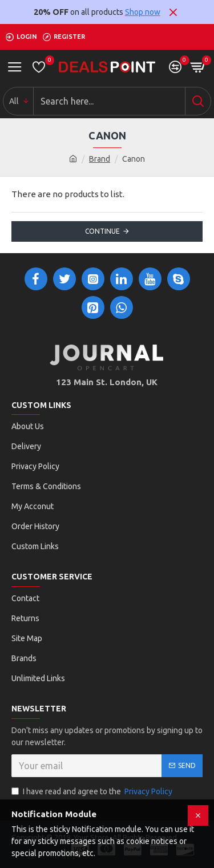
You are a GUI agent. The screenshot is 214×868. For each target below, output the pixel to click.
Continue (102, 231)
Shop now (143, 12)
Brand (100, 159)
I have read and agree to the (93, 792)
